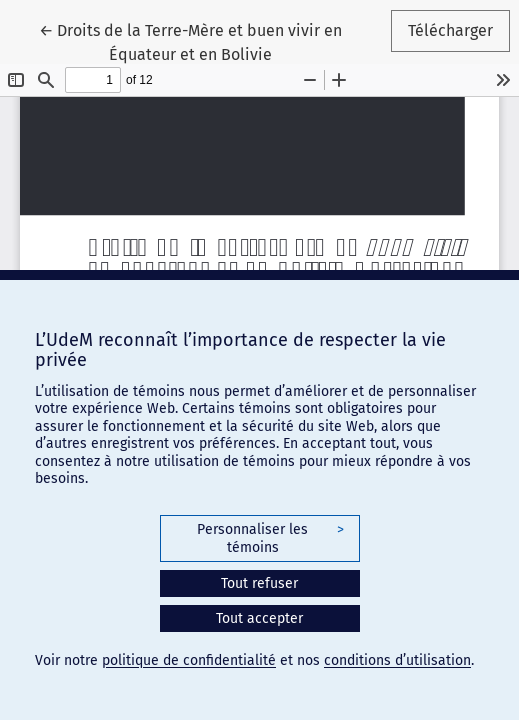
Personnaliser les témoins (270, 538)
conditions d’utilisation (397, 660)
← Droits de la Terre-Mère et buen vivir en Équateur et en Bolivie (202, 41)
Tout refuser (259, 583)
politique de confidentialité (189, 660)
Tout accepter (259, 618)
